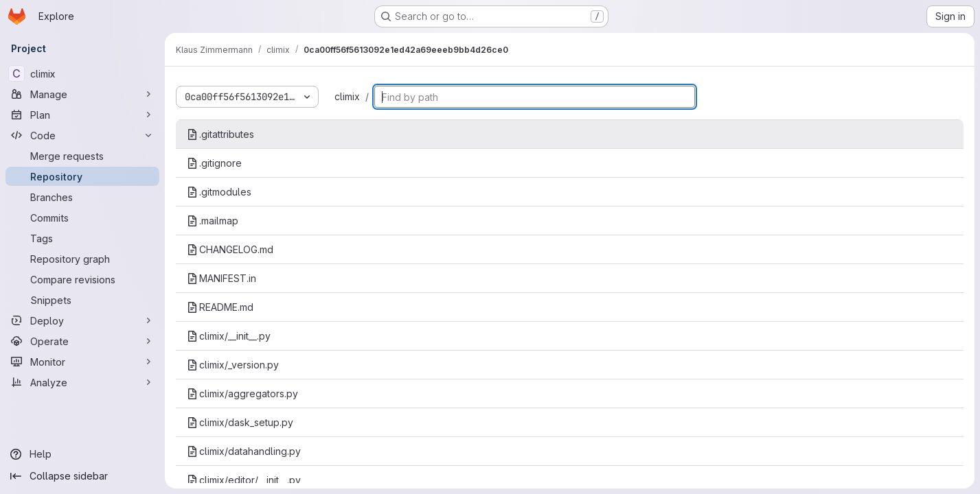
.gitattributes (220, 134)
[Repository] (82, 176)
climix (347, 96)
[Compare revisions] (82, 279)
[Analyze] (82, 382)
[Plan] (82, 115)
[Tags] (82, 238)
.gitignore (214, 163)
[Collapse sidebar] (82, 476)
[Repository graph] (82, 259)
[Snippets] (82, 300)
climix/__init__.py (229, 336)
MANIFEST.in (221, 278)
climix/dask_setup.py (240, 422)
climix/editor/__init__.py (244, 480)
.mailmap (213, 221)
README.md (220, 307)
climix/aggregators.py (242, 393)
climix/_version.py (233, 365)
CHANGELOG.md (230, 249)
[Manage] (82, 94)
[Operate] (82, 341)
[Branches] (82, 197)
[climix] (82, 73)
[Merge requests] (82, 156)
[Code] (82, 135)
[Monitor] (82, 362)
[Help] (82, 454)
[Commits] (82, 217)
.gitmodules (219, 192)
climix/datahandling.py (244, 451)
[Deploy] (82, 320)
